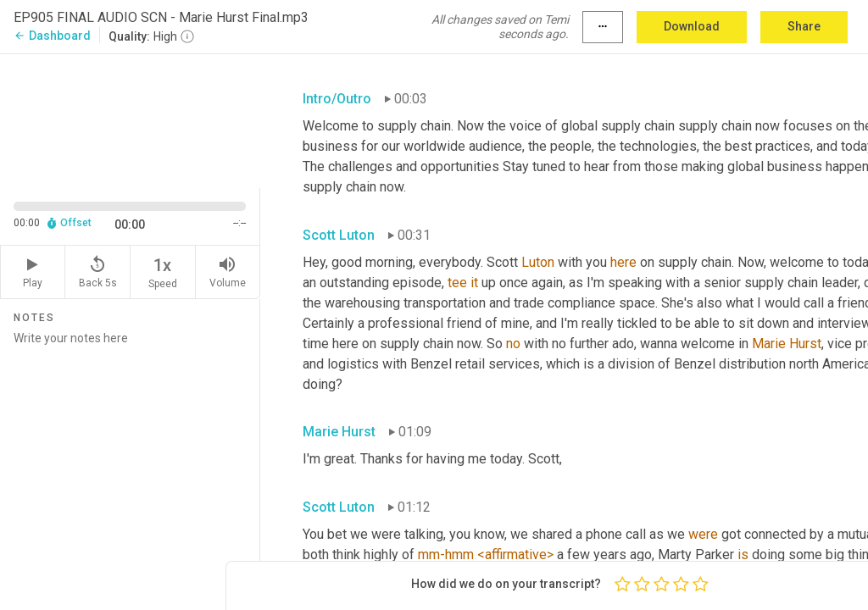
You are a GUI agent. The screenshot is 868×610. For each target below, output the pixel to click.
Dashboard (52, 36)
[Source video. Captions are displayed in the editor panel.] (130, 119)
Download (692, 26)
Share (804, 26)
